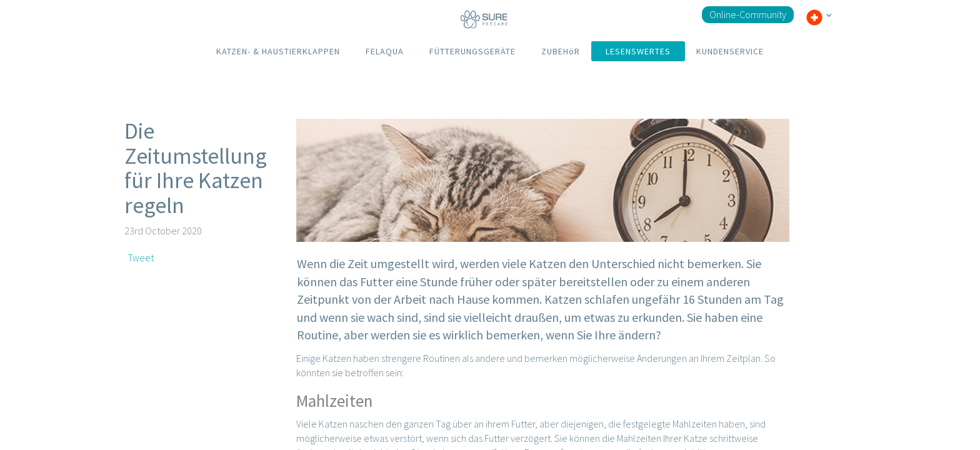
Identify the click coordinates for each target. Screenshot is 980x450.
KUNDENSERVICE (730, 51)
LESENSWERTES (638, 51)
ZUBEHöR (561, 51)
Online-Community (748, 14)
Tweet (141, 257)
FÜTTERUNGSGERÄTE (472, 51)
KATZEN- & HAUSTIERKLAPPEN (278, 51)
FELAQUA (385, 51)
